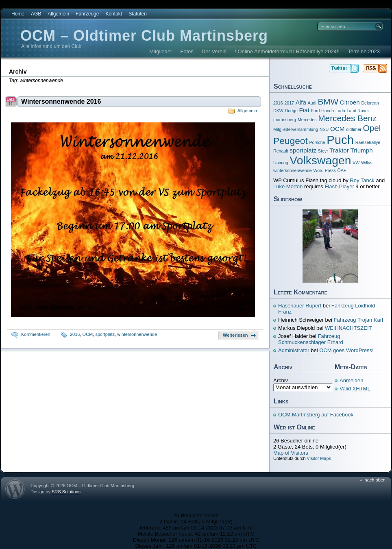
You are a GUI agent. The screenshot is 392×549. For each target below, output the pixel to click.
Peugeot (291, 141)
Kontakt (114, 14)
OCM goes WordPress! (346, 350)
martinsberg (285, 120)
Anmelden (352, 380)
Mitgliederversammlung (296, 129)
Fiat (304, 110)
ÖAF (342, 170)
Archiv (281, 380)
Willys (367, 163)
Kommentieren (36, 334)
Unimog (281, 163)
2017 (289, 103)
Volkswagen (320, 160)
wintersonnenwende (137, 334)
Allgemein (58, 14)
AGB (36, 14)
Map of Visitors (291, 453)
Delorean (370, 103)
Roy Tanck (362, 180)
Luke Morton (288, 186)
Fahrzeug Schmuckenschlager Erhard (311, 339)
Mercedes (307, 120)
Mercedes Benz (347, 118)
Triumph (362, 150)
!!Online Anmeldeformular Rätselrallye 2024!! (287, 51)
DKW (278, 111)
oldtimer (354, 129)
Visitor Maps (319, 458)
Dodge (291, 111)
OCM (88, 334)
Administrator (294, 350)
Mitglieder (161, 51)
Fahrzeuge (87, 14)
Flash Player (339, 186)
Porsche (317, 142)
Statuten (138, 14)
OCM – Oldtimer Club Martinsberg (144, 36)
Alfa (301, 102)
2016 (75, 334)
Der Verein (214, 51)
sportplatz (105, 334)
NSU (324, 129)
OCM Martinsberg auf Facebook (316, 415)
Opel (372, 128)
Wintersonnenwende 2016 (61, 101)
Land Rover (358, 111)
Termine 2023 (364, 51)
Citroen (350, 102)
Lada (340, 111)
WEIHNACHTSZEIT (348, 328)
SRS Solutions (66, 492)
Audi (312, 103)
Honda (328, 111)
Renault (281, 151)
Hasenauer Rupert (300, 306)
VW (356, 163)
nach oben (375, 480)
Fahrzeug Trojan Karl (358, 320)
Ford (315, 111)
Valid (355, 389)
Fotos (187, 51)
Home (18, 14)
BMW (328, 101)
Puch (340, 140)
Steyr (323, 151)
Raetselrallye (368, 142)
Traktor (339, 150)
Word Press (324, 170)
